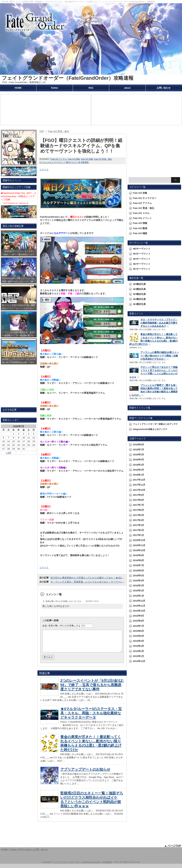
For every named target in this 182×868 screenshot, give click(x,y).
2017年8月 (138, 500)
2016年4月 (138, 581)
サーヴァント (60, 162)
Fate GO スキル (141, 213)
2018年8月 (138, 445)
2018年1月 (138, 475)
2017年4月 (138, 520)
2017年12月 (139, 480)
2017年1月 (138, 535)
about (127, 88)
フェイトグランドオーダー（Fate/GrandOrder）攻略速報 (68, 78)
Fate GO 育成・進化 (103, 159)
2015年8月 (138, 621)
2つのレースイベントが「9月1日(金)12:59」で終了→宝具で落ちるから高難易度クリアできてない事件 (92, 689)
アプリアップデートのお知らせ (85, 774)
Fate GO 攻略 (87, 159)
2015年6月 (138, 631)
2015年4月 (138, 641)
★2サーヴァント (142, 264)
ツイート (44, 170)
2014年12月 (139, 661)
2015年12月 (139, 601)
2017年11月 (139, 485)
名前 (45, 626)
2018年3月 (138, 465)
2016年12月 (139, 540)
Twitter (55, 88)
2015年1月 (138, 656)
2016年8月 (138, 560)
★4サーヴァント (142, 254)
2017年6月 (138, 510)
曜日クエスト (72, 162)
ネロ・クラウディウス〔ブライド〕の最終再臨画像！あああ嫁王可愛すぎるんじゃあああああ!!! (159, 323)
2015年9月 (138, 616)
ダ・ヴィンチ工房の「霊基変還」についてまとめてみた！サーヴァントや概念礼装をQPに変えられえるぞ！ (107, 582)
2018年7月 (138, 450)
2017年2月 (138, 530)
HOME (18, 88)
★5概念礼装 (139, 284)
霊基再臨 (85, 162)
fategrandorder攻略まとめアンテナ (150, 429)
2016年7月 (138, 565)
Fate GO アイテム (59, 159)
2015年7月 (138, 626)
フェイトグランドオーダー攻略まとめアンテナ (155, 424)
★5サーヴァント (142, 249)
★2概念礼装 (139, 299)
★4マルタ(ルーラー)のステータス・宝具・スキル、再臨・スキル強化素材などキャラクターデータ (91, 717)
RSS (91, 88)
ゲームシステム (46, 162)
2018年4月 (138, 460)
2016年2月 (138, 591)
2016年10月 (139, 550)
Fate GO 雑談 (140, 233)
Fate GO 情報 (74, 159)
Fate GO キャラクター (145, 198)
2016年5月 (138, 576)
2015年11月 (139, 606)
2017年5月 (138, 515)
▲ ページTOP (173, 850)
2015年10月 (139, 611)
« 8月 (8, 453)
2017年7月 (138, 505)
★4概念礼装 (139, 289)
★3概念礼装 (139, 294)
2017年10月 (139, 490)
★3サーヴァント (142, 259)
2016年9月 (138, 555)
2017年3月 (138, 525)
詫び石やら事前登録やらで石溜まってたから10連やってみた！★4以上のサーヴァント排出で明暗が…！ (105, 578)
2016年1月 (138, 596)
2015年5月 (138, 636)
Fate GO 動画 (140, 228)
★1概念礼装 (139, 304)
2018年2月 (138, 470)
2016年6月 (138, 571)
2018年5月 (138, 455)
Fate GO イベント (142, 218)
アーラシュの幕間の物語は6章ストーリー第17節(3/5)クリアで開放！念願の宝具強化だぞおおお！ (160, 356)
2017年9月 (138, 495)
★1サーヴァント (142, 269)
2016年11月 (139, 545)
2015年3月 (138, 646)
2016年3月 (138, 586)
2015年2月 (138, 651)
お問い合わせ (164, 88)
